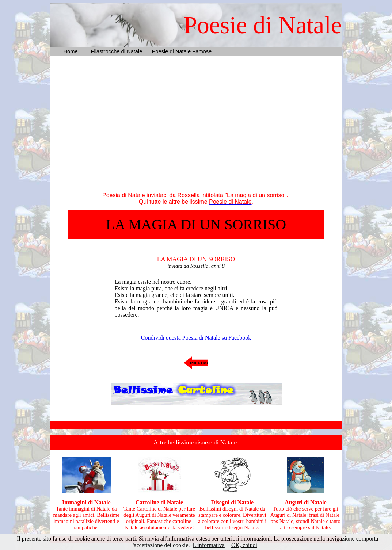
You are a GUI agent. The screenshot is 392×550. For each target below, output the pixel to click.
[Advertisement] (196, 126)
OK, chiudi (244, 545)
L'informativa (209, 545)
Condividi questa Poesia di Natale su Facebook (196, 338)
